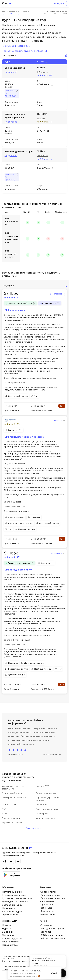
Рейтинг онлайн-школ (53, 938)
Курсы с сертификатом (15, 895)
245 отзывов (43, 72)
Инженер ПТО (42, 786)
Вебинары (46, 908)
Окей (54, 973)
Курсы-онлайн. (20, 848)
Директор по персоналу (47, 809)
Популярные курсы (13, 892)
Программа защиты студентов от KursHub (25, 51)
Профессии (47, 905)
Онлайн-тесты (48, 892)
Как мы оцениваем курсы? (17, 46)
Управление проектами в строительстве (14, 788)
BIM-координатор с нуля (11, 254)
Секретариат (42, 814)
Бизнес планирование (46, 793)
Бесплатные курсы (12, 905)
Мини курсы (9, 908)
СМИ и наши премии (52, 935)
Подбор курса (10, 945)
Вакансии (7, 932)
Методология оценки (52, 929)
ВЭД (4, 809)
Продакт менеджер (11, 818)
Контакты (46, 932)
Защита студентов (12, 938)
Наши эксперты (11, 942)
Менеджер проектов (45, 818)
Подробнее (11, 72)
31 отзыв (41, 119)
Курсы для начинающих (15, 902)
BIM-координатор (11, 221)
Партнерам (8, 935)
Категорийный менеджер (14, 798)
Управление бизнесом (13, 823)
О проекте (46, 925)
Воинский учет (9, 805)
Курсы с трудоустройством (17, 898)
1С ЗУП (5, 814)
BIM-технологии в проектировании (12, 238)
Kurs (7, 3)
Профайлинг (41, 805)
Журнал (6, 929)
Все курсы (59, 3)
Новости (7, 925)
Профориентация (50, 895)
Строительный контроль (13, 793)
